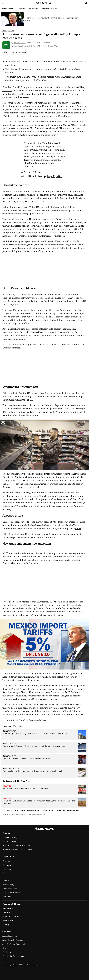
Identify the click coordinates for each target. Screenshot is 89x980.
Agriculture (20, 810)
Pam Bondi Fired (9, 842)
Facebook (7, 865)
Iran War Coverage (10, 837)
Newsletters (7, 908)
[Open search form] (86, 3)
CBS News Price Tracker (50, 9)
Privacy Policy (8, 885)
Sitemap (6, 924)
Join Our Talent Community (14, 944)
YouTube (6, 861)
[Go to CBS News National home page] (44, 3)
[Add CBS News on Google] (15, 52)
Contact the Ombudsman (13, 956)
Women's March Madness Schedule (17, 850)
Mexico (10, 810)
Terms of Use (8, 897)
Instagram (7, 869)
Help (4, 948)
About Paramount (10, 936)
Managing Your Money (28, 9)
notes (78, 529)
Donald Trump (34, 810)
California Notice (10, 889)
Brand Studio (8, 920)
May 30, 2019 (55, 176)
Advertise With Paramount (14, 940)
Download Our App (11, 916)
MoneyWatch (8, 9)
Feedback (7, 952)
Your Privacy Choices (11, 893)
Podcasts (6, 912)
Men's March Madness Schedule (16, 846)
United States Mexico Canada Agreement (61, 810)
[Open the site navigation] (16, 3)
